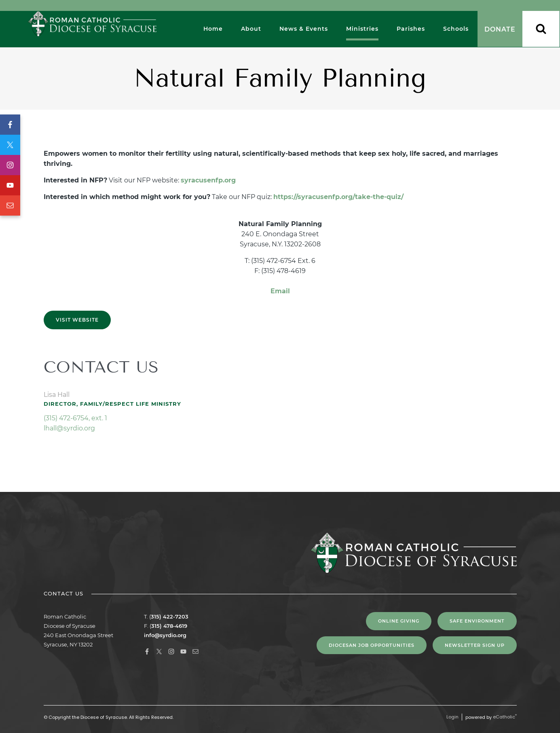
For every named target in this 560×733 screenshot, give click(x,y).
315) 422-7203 (170, 616)
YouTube (10, 185)
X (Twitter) (10, 145)
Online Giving (399, 621)
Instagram (10, 165)
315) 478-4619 (169, 626)
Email (10, 205)
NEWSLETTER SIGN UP (475, 645)
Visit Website (77, 320)
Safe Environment (477, 621)
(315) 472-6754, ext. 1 (75, 418)
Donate (500, 29)
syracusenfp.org (208, 180)
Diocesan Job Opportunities (372, 645)
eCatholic (505, 717)
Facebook (10, 125)
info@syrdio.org (165, 635)
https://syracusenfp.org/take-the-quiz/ (338, 197)
